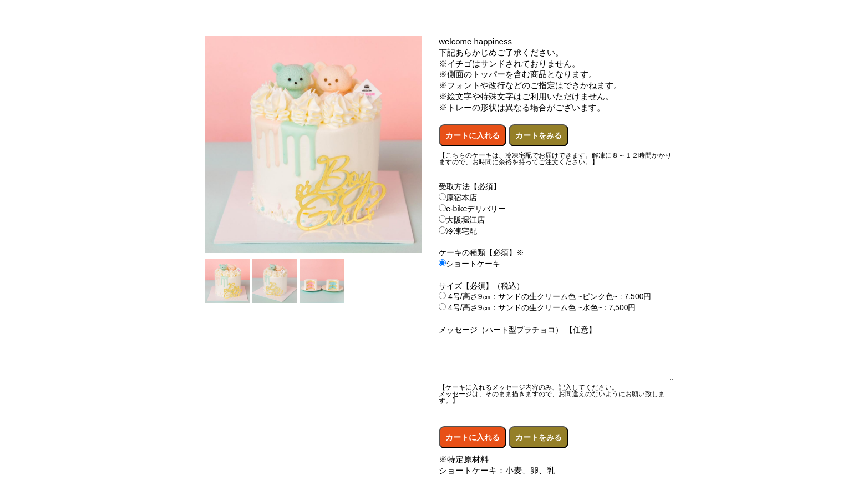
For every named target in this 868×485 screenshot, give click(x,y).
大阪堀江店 (462, 220)
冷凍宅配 (458, 231)
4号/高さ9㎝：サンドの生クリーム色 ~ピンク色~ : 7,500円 (545, 296)
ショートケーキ (469, 264)
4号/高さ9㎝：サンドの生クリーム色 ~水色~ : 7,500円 (537, 307)
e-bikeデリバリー (472, 209)
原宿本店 (458, 198)
